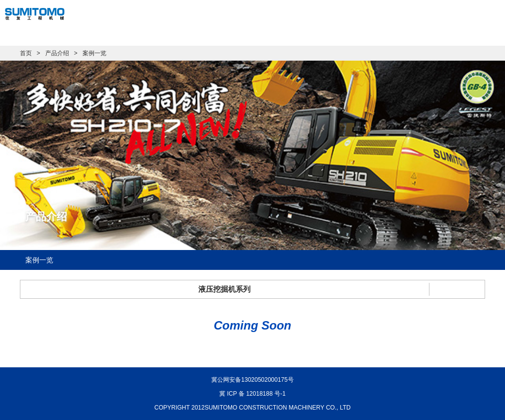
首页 (26, 53)
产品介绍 (57, 53)
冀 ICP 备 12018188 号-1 (252, 394)
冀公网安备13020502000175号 (252, 380)
